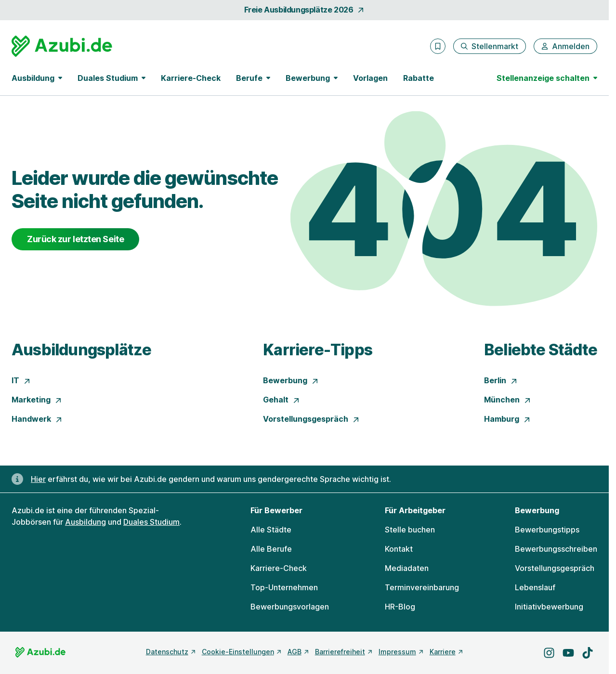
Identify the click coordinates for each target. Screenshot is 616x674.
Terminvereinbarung (422, 587)
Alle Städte (271, 530)
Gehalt (282, 400)
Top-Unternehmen (284, 587)
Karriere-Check (191, 78)
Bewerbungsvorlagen (290, 607)
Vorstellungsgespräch (311, 419)
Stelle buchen (410, 530)
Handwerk (37, 419)
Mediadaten (407, 568)
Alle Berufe (271, 549)
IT (21, 380)
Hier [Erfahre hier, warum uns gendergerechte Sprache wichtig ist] (38, 479)
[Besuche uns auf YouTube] (568, 653)
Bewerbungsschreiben (556, 549)
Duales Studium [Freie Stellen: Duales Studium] (151, 522)
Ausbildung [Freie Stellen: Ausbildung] (85, 522)
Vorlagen (370, 78)
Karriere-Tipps (318, 350)
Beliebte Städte (541, 350)
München (508, 400)
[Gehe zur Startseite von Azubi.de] (62, 46)
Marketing (37, 400)
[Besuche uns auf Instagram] (549, 653)
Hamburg (507, 419)
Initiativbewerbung (549, 607)
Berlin (501, 380)
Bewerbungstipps (547, 530)
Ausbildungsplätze (81, 350)
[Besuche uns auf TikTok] (588, 653)
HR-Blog (400, 607)
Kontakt (399, 549)
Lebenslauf (535, 587)
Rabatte (419, 78)
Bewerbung (291, 380)
